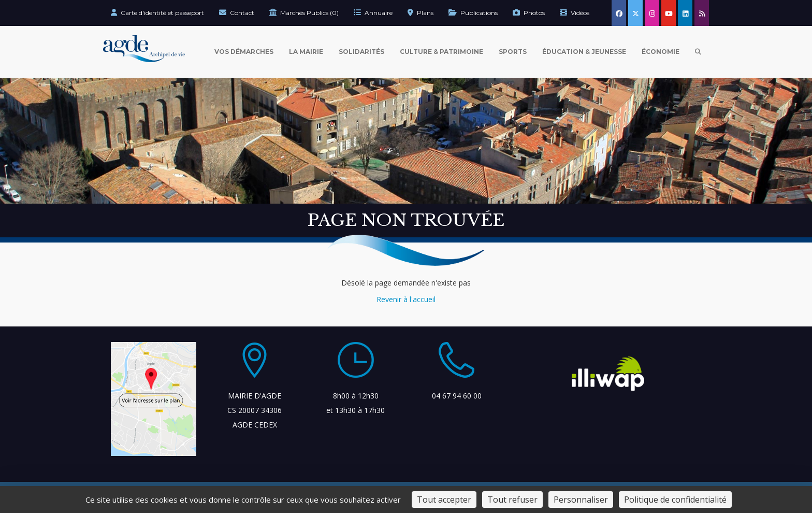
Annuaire (373, 13)
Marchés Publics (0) (304, 13)
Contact (237, 13)
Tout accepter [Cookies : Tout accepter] (444, 500)
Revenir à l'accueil (406, 299)
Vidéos (575, 13)
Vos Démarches (244, 52)
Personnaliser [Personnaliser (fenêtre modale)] (581, 500)
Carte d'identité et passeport (157, 13)
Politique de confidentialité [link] (675, 500)
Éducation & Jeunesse (584, 52)
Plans (421, 13)
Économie (661, 52)
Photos (529, 13)
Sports (513, 52)
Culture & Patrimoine (441, 52)
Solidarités (361, 52)
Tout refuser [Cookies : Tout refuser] (512, 500)
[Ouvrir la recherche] (698, 52)
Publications (473, 13)
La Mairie (306, 52)
